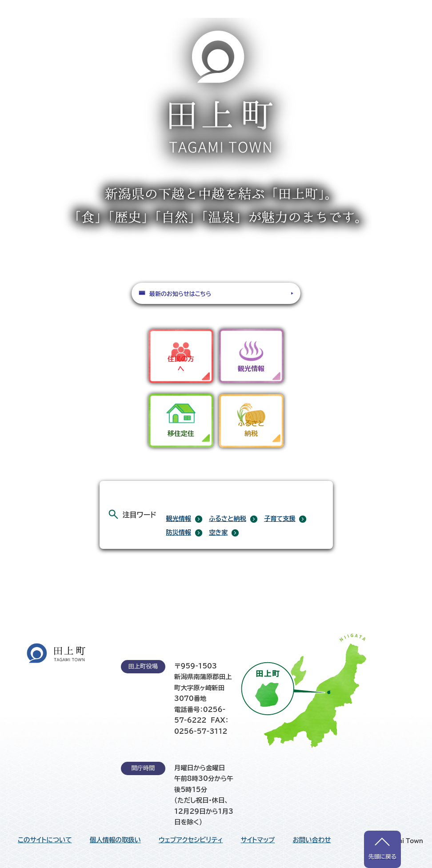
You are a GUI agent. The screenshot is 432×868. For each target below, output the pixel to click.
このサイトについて (45, 840)
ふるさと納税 (228, 519)
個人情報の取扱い (115, 840)
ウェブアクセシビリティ (191, 840)
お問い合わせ (312, 840)
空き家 (218, 532)
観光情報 (179, 519)
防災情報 (179, 532)
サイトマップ (258, 840)
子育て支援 (280, 519)
